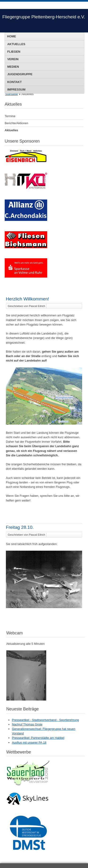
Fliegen (14, 52)
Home (11, 36)
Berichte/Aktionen (16, 123)
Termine (10, 116)
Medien (13, 67)
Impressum (16, 90)
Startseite (11, 94)
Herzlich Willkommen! (27, 299)
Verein (13, 59)
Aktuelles (16, 44)
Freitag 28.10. (20, 527)
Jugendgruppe (20, 74)
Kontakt (15, 82)
